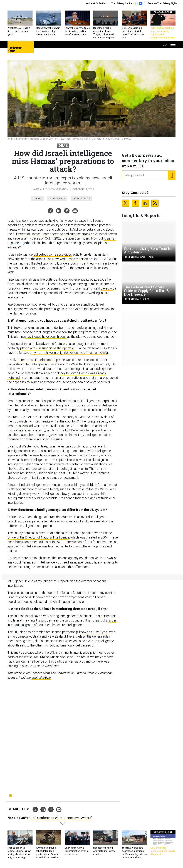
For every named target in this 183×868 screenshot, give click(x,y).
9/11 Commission (69, 542)
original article (41, 677)
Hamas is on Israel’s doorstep (38, 360)
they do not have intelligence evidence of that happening (69, 353)
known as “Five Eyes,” (94, 632)
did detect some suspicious (53, 254)
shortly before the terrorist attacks (74, 268)
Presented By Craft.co (137, 299)
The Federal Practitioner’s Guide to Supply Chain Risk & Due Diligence (146, 291)
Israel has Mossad (20, 426)
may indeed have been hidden (46, 337)
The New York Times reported (67, 259)
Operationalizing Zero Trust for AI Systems (148, 250)
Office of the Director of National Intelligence (38, 537)
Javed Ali (38, 189)
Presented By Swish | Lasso (139, 257)
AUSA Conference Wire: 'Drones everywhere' (60, 818)
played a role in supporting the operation (48, 348)
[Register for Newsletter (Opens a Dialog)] (172, 175)
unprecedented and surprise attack (66, 234)
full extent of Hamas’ (27, 234)
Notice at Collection (96, 3)
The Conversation (57, 189)
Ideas (63, 146)
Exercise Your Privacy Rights (162, 3)
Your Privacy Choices (127, 4)
